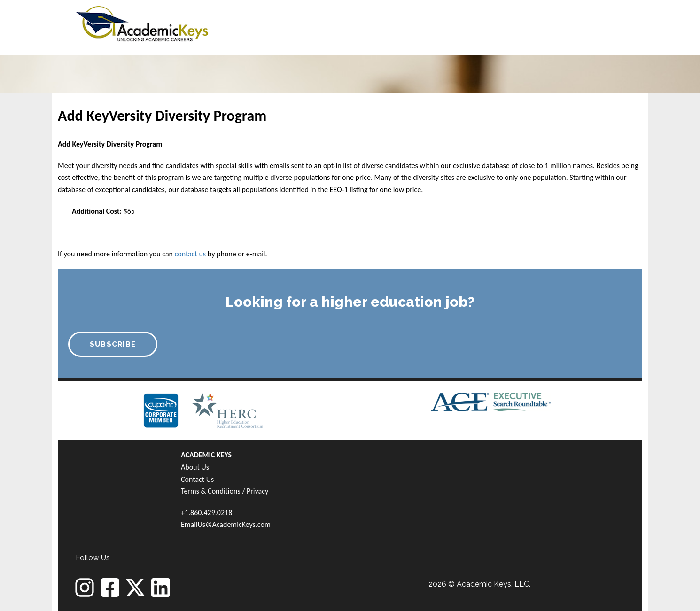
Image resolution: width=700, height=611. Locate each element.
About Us (195, 467)
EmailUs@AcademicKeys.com (226, 524)
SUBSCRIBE (113, 344)
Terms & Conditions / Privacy (225, 491)
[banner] (142, 22)
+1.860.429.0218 (206, 513)
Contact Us (197, 479)
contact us (191, 254)
